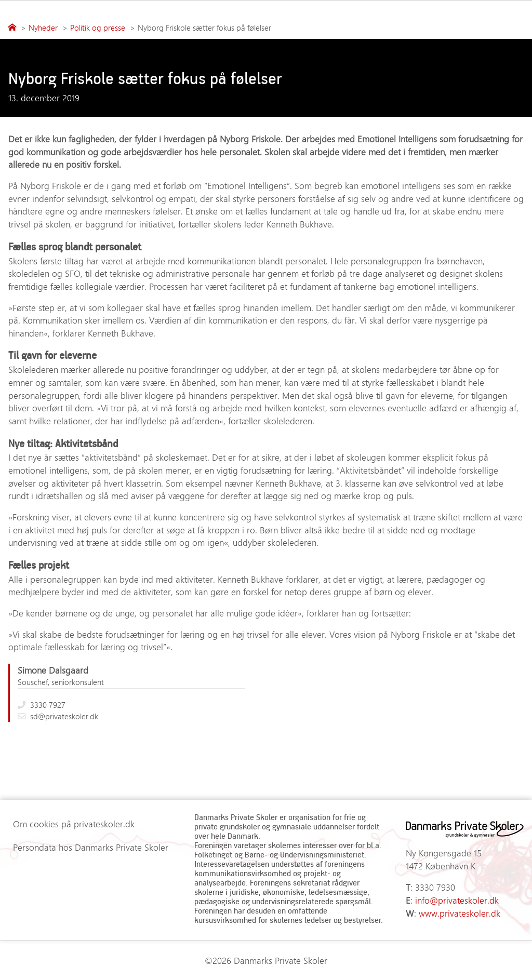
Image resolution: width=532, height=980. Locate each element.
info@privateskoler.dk (457, 900)
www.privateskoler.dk (460, 913)
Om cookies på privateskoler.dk (74, 824)
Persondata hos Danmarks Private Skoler (91, 847)
